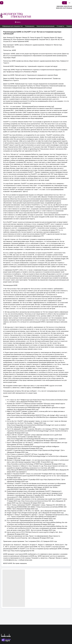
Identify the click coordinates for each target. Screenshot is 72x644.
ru (64, 3)
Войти (18, 22)
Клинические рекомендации (46, 26)
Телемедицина (30, 26)
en (69, 3)
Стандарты (60, 26)
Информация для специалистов (12, 26)
